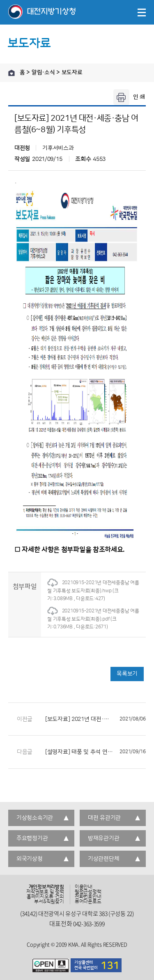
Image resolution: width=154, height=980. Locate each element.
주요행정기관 (32, 838)
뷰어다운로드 (88, 902)
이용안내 (84, 887)
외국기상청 (30, 859)
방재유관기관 (103, 838)
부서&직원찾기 (49, 902)
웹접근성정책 (88, 892)
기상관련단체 (103, 859)
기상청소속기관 (35, 818)
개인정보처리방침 (46, 887)
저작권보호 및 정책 (45, 892)
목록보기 (127, 674)
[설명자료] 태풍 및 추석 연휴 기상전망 (95, 752)
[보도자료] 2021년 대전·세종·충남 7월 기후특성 (95, 719)
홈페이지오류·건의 (45, 897)
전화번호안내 (88, 897)
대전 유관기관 (104, 818)
